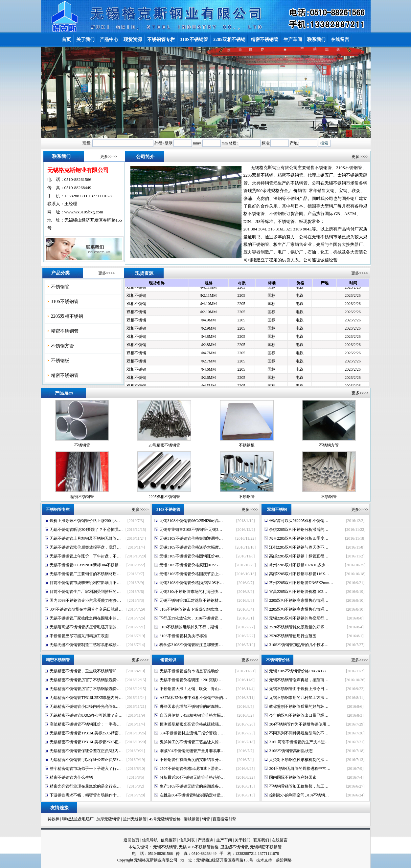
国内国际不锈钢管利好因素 (293, 777)
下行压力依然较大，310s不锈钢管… (191, 618)
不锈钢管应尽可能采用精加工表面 (79, 636)
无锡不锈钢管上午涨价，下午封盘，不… (85, 556)
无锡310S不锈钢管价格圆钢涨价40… (191, 556)
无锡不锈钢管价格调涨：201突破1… (191, 680)
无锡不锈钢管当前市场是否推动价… (191, 671)
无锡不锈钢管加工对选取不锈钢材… (191, 600)
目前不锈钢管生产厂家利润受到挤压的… (85, 592)
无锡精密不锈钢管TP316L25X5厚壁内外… (86, 698)
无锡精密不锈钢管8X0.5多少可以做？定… (86, 715)
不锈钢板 (60, 361)
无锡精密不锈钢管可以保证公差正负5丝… (86, 760)
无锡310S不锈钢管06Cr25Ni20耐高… (191, 521)
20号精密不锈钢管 (164, 445)
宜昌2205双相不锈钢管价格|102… (298, 592)
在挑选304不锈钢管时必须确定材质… (192, 795)
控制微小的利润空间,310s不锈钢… (299, 795)
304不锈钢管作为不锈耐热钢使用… (300, 724)
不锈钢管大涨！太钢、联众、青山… (191, 689)
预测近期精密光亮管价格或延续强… (191, 724)
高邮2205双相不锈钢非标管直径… (299, 556)
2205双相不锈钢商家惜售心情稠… (299, 600)
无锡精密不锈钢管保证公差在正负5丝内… (86, 751)
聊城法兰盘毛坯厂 (78, 819)
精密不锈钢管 (65, 331)
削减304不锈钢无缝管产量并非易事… (192, 751)
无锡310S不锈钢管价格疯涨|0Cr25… (190, 565)
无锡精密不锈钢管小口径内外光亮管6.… (85, 706)
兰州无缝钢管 (135, 819)
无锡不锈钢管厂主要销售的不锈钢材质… (85, 574)
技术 (260, 860)
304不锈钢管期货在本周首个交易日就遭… (86, 609)
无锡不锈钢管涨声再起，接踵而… (299, 680)
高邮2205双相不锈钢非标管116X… (299, 574)
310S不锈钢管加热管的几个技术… (299, 645)
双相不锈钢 (136, 289)
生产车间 (224, 840)
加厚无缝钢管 (108, 819)
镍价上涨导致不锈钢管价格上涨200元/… (85, 521)
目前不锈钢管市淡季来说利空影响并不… (85, 583)
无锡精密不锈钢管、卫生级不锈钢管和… (85, 671)
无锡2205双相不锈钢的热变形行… (299, 618)
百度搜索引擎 (224, 819)
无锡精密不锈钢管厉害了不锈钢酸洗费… (85, 680)
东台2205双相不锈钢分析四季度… (299, 538)
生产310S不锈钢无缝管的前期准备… (191, 786)
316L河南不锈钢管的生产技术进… (299, 742)
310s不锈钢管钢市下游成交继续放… (191, 609)
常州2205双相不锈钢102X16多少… (299, 565)
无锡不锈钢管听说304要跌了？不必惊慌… (86, 530)
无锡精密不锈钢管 (266, 847)
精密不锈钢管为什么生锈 (71, 777)
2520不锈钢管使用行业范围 (293, 636)
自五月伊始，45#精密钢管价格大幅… (192, 715)
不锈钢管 (60, 287)
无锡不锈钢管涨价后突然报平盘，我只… (85, 547)
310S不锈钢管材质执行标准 (183, 636)
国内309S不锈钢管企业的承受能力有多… (85, 600)
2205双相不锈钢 (67, 316)
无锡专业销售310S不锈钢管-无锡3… (191, 530)
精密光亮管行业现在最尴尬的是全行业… (85, 786)
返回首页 (131, 840)
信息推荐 (169, 840)
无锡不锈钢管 (165, 847)
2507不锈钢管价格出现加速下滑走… (191, 769)
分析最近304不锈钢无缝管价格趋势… (192, 777)
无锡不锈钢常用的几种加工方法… (299, 698)
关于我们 (242, 840)
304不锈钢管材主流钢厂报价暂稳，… (192, 733)
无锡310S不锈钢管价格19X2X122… (300, 671)
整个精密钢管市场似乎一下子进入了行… (85, 769)
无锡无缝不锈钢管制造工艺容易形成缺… (85, 645)
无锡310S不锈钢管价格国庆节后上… (191, 574)
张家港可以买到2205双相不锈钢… (299, 521)
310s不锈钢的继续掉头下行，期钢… (191, 627)
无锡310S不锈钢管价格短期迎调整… (191, 538)
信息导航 (150, 840)
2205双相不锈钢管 (164, 497)
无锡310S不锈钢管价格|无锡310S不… (192, 583)
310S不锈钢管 (65, 302)
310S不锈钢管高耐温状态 (291, 751)
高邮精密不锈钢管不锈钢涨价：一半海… (85, 724)
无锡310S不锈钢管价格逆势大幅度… (191, 547)
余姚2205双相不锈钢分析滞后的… (299, 530)
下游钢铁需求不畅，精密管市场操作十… (85, 795)
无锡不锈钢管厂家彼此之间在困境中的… (85, 618)
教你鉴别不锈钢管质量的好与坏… (299, 706)
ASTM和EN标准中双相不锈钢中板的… (193, 698)
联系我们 (261, 840)
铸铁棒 (54, 819)
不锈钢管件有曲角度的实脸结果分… (191, 760)
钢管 (206, 819)
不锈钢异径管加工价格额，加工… (299, 786)
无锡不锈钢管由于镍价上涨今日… (299, 689)
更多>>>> (109, 157)
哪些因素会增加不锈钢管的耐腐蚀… (191, 706)
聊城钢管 (192, 819)
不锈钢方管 (62, 346)
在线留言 (280, 840)
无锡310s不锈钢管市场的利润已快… (191, 592)
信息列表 (187, 840)
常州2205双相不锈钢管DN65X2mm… (301, 583)
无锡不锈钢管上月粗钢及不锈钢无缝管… (85, 538)
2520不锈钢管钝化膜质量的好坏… (299, 627)
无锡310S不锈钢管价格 (199, 847)
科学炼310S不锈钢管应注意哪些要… (191, 645)
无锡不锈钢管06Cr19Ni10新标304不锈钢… (86, 565)
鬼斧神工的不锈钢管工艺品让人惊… (191, 742)
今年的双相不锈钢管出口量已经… (299, 715)
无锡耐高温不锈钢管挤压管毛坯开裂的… (85, 627)
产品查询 (206, 840)
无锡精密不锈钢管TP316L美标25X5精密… (86, 733)
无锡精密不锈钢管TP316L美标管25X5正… (86, 742)
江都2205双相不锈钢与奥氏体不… (299, 547)
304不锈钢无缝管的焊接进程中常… (300, 769)
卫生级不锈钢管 (234, 847)
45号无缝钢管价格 (165, 819)
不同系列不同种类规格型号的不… (299, 733)
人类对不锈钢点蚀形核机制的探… (299, 760)
